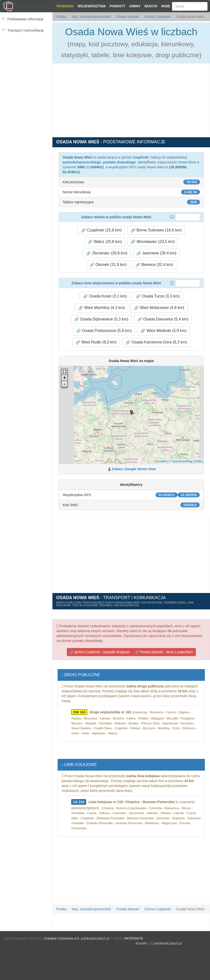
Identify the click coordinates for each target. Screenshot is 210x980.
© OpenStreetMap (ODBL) (186, 461)
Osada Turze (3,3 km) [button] (158, 296)
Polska (61, 17)
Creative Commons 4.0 (61, 938)
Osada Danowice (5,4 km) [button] (163, 319)
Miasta (151, 6)
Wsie (166, 6)
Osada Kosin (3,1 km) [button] (105, 296)
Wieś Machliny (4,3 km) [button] (102, 308)
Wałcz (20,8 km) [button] (105, 242)
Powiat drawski (127, 17)
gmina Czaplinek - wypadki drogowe (100, 652)
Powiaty (118, 6)
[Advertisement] (26, 65)
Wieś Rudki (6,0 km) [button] (96, 342)
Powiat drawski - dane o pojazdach (164, 652)
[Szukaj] (190, 6)
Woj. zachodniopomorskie (91, 17)
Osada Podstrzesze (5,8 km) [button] (104, 331)
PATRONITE (134, 938)
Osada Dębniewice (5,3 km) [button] (101, 319)
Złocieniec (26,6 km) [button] (107, 253)
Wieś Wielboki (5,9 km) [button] (163, 331)
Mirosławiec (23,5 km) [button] (153, 242)
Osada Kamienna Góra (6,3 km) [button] (156, 342)
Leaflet (162, 461)
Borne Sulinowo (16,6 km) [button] (156, 230)
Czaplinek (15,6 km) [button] (101, 230)
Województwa (92, 6)
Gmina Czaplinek (157, 17)
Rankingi (65, 6)
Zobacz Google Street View (134, 469)
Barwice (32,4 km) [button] (154, 265)
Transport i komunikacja (25, 30)
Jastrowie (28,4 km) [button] (156, 253)
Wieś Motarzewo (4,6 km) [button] (159, 308)
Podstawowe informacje (25, 19)
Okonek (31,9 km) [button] (108, 265)
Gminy (135, 6)
